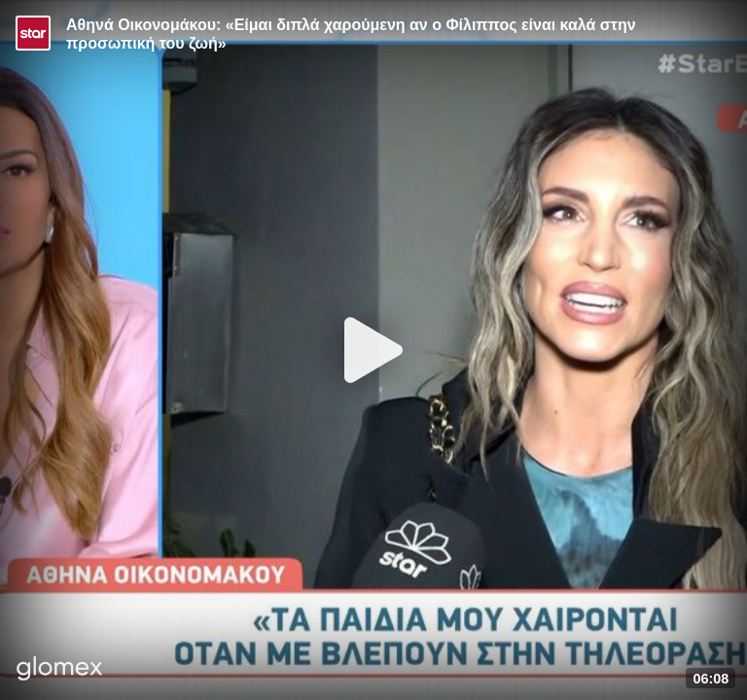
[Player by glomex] (60, 670)
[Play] (373, 350)
